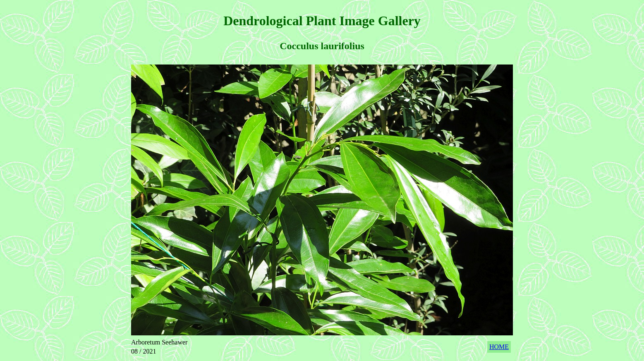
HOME (499, 347)
